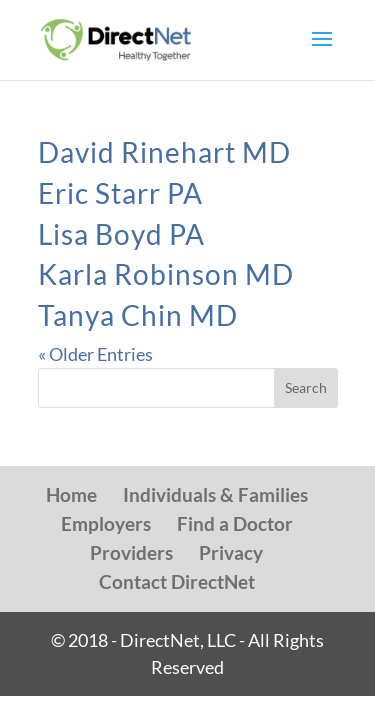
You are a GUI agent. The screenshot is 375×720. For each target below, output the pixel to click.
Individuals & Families (215, 494)
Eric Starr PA (120, 193)
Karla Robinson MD (166, 274)
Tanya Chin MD (138, 315)
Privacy (231, 552)
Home (71, 494)
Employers (106, 523)
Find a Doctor (235, 523)
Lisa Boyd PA (121, 234)
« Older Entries (95, 354)
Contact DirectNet (177, 581)
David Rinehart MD (164, 152)
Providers (131, 552)
